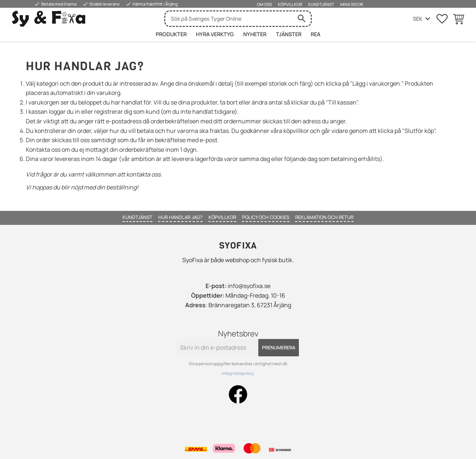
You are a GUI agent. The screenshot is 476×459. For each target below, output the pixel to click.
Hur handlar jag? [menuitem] (180, 217)
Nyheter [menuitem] (255, 34)
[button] (442, 19)
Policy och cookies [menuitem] (266, 217)
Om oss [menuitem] (264, 4)
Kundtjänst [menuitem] (321, 4)
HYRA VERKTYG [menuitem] (215, 34)
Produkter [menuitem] (171, 34)
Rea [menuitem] (315, 34)
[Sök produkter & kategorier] (229, 19)
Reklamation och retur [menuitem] (324, 217)
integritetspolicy (237, 373)
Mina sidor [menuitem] (352, 4)
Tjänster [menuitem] (289, 34)
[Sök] (301, 19)
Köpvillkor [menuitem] (290, 4)
